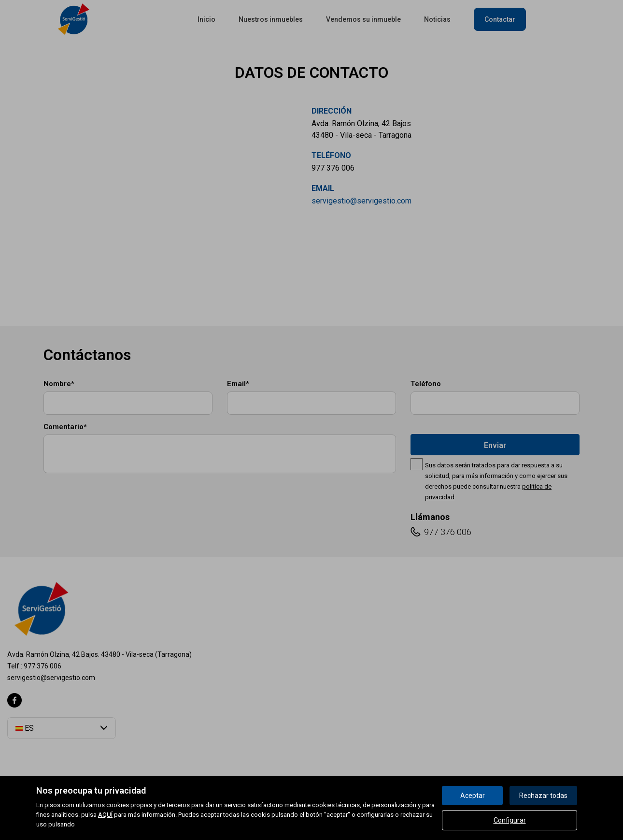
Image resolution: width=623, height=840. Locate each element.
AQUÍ (105, 815)
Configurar (510, 820)
